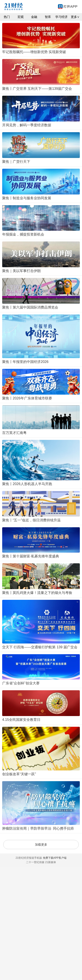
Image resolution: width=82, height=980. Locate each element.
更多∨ (75, 17)
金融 (34, 17)
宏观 (21, 17)
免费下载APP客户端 (55, 858)
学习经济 (61, 17)
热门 (7, 17)
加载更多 (41, 845)
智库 (48, 17)
